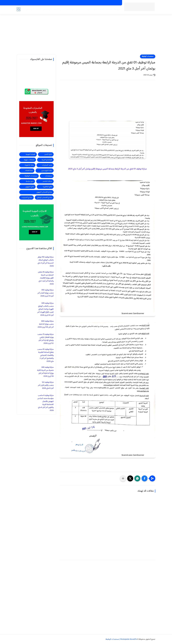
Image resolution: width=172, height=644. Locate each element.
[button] (145, 478)
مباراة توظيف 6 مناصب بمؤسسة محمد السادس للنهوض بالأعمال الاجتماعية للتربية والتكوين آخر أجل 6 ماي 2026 (46, 403)
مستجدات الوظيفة (105, 10)
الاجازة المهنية (58, 10)
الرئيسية (117, 10)
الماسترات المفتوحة (113, 3)
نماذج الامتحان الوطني (44, 198)
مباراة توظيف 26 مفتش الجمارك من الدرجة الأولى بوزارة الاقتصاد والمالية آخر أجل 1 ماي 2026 (46, 278)
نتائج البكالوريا (47, 187)
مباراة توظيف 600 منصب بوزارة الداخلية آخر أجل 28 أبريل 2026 (46, 324)
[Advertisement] (86, 36)
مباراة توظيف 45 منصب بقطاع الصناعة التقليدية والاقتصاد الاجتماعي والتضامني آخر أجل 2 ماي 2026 (46, 355)
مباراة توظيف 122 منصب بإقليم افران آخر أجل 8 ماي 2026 (46, 385)
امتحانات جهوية (29, 160)
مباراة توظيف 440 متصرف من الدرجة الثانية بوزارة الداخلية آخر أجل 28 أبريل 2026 (45, 372)
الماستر (38, 10)
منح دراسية (73, 3)
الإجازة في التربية (47, 160)
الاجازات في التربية (85, 3)
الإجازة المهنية (30, 154)
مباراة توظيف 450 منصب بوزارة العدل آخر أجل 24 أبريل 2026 (46, 293)
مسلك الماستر (47, 181)
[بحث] (19, 10)
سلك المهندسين (47, 171)
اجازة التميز (47, 10)
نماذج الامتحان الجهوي (44, 192)
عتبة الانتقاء (29, 171)
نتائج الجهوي (30, 187)
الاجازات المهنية (99, 3)
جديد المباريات (91, 10)
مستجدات (79, 10)
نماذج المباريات (27, 198)
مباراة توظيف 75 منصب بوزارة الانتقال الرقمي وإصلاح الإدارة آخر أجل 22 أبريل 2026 (46, 339)
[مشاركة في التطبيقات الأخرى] (123, 478)
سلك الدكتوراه (29, 165)
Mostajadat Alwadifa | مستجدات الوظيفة (121, 639)
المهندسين (30, 10)
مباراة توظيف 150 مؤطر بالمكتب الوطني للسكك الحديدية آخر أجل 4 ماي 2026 (46, 262)
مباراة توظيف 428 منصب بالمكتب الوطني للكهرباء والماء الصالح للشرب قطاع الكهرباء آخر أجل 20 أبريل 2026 (46, 309)
